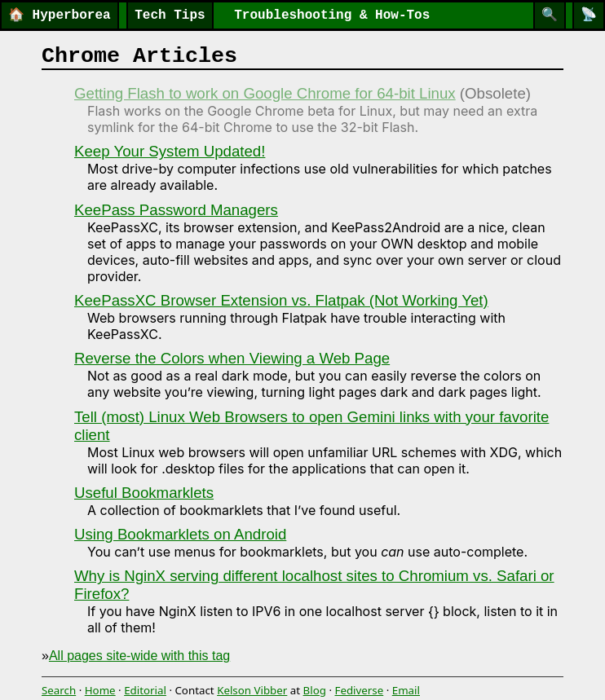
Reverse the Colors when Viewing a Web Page (232, 358)
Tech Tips (170, 15)
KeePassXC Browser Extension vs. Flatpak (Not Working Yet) (281, 300)
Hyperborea (60, 15)
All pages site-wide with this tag (139, 656)
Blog (315, 690)
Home (100, 690)
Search (59, 690)
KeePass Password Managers (176, 210)
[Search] (550, 15)
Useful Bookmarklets (144, 493)
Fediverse (359, 690)
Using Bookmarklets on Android (180, 534)
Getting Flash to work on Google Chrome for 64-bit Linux (265, 93)
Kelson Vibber (252, 690)
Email (406, 690)
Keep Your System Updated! (170, 151)
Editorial (145, 690)
